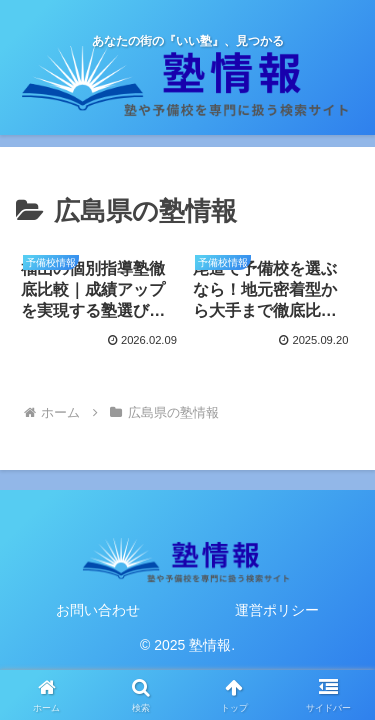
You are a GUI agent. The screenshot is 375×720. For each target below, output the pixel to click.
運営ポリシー (277, 610)
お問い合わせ (98, 610)
